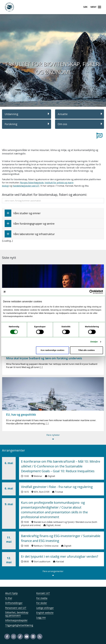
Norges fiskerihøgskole (32, 183)
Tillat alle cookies (86, 350)
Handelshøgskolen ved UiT (26, 186)
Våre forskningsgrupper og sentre (30, 223)
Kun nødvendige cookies (53, 350)
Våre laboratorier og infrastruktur (30, 234)
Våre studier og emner (23, 213)
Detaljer (94, 342)
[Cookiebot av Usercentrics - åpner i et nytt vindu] (91, 292)
